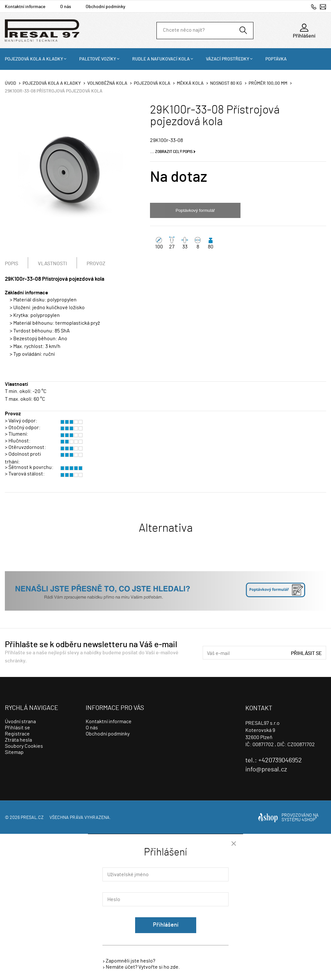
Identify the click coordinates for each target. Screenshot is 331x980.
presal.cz (32, 818)
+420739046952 (314, 7)
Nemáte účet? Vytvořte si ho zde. (143, 967)
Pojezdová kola (152, 83)
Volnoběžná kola (107, 83)
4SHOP (309, 820)
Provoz (96, 264)
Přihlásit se (306, 653)
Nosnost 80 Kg (226, 83)
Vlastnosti (52, 264)
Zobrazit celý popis (174, 152)
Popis (11, 264)
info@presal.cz (323, 7)
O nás (66, 7)
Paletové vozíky (98, 59)
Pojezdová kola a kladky (34, 59)
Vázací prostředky (228, 59)
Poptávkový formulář (195, 210)
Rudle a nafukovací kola (161, 59)
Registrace (17, 734)
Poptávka (276, 59)
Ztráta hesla (18, 740)
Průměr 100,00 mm (268, 83)
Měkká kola (190, 83)
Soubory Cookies (24, 746)
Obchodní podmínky (106, 7)
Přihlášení (166, 925)
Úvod (11, 83)
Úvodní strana (20, 722)
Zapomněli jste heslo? (130, 961)
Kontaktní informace (25, 7)
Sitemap (14, 752)
